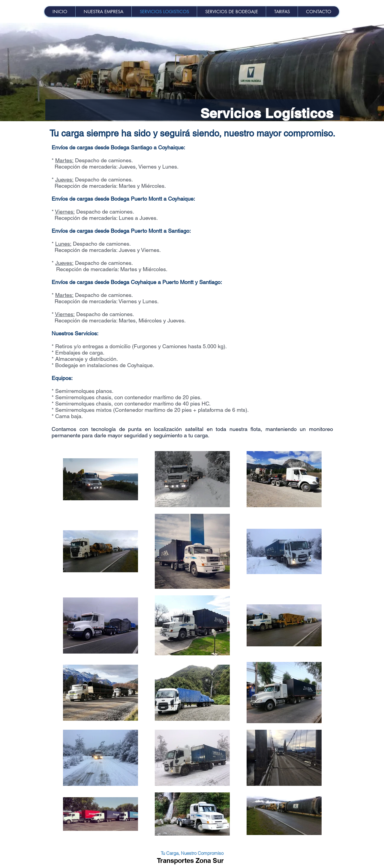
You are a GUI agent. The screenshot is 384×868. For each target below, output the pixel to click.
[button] (282, 12)
